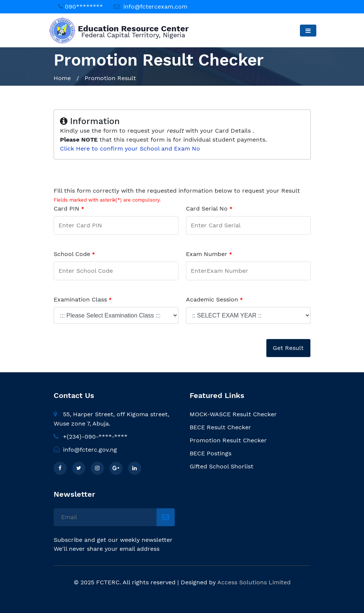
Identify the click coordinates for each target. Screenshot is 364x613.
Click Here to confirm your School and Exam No (130, 148)
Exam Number (209, 254)
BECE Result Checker (220, 427)
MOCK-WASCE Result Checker (233, 414)
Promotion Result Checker (228, 440)
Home (62, 78)
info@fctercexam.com (155, 7)
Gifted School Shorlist (221, 466)
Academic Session (214, 299)
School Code (74, 254)
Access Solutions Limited (254, 582)
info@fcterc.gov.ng (85, 450)
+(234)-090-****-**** (91, 437)
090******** (84, 7)
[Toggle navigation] (308, 31)
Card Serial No (209, 208)
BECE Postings (211, 453)
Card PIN (69, 208)
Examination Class (83, 299)
